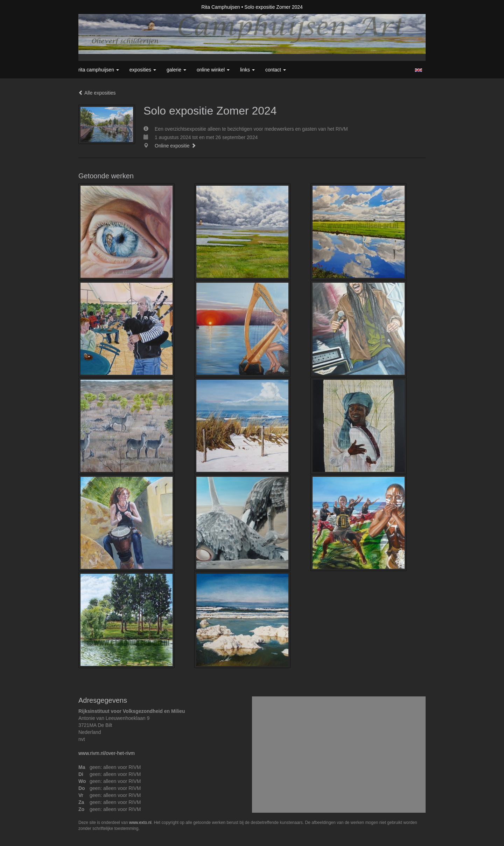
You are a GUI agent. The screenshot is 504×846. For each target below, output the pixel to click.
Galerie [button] (176, 70)
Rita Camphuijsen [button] (99, 70)
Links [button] (247, 70)
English (418, 70)
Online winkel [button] (213, 70)
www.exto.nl (140, 823)
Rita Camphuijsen (221, 7)
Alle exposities (97, 93)
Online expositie (175, 146)
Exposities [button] (143, 70)
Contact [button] (276, 70)
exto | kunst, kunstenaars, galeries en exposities (98, 7)
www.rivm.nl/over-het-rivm (107, 753)
